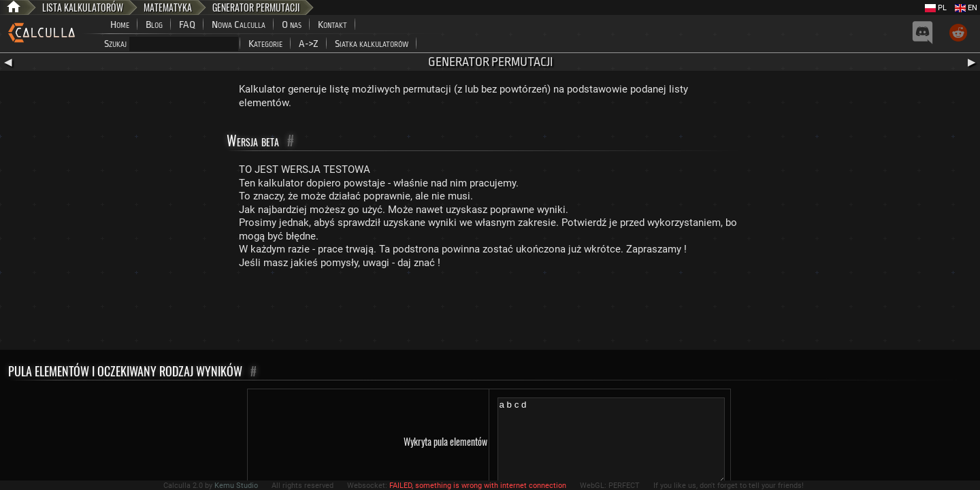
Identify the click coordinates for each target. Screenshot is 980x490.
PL (936, 8)
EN (966, 8)
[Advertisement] (490, 312)
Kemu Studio (236, 486)
